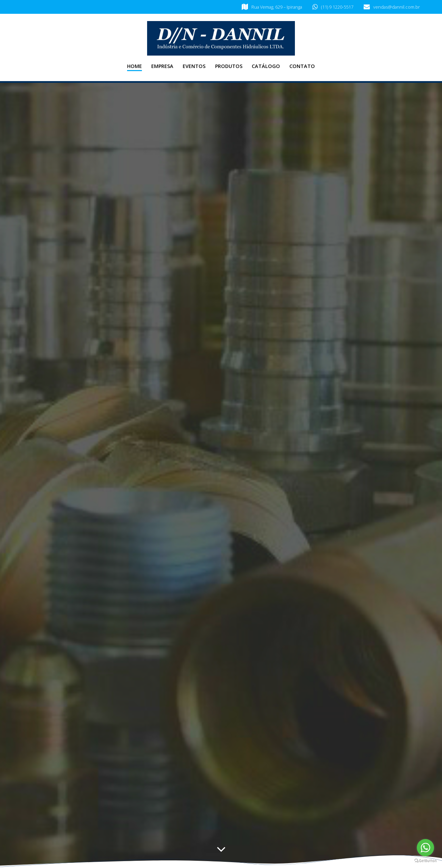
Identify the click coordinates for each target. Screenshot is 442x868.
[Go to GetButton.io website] (425, 861)
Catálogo (266, 66)
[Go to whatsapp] (425, 848)
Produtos (229, 66)
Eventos (194, 66)
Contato (302, 66)
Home (134, 66)
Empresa (162, 66)
